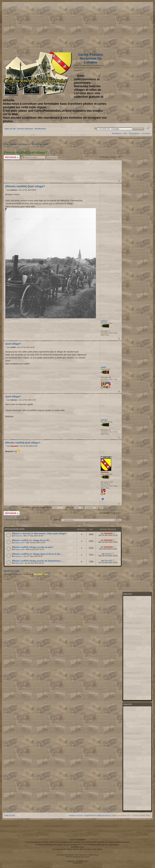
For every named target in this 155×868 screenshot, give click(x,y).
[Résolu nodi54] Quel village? (25, 186)
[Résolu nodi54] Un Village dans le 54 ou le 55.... (37, 554)
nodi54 (13, 347)
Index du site (10, 129)
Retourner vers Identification (17, 520)
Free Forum (85, 857)
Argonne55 (20, 543)
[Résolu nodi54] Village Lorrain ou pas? (33, 547)
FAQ (125, 133)
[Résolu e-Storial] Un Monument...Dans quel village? (39, 533)
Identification (40, 129)
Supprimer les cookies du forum (97, 815)
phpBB (70, 855)
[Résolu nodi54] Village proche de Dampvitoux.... (37, 561)
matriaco (14, 190)
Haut (119, 181)
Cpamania (14, 446)
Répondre (12, 157)
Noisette (18, 536)
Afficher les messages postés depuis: (44, 507)
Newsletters (117, 133)
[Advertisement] (124, 26)
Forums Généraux (25, 129)
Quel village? (13, 344)
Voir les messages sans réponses (16, 144)
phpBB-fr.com (83, 861)
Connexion (146, 133)
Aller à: (57, 520)
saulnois (18, 556)
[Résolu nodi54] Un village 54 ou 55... (31, 540)
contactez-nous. (78, 847)
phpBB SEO (78, 863)
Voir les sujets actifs (40, 144)
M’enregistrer (134, 133)
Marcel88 (19, 563)
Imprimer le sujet (95, 128)
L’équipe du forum (75, 815)
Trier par (75, 507)
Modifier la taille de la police (148, 128)
